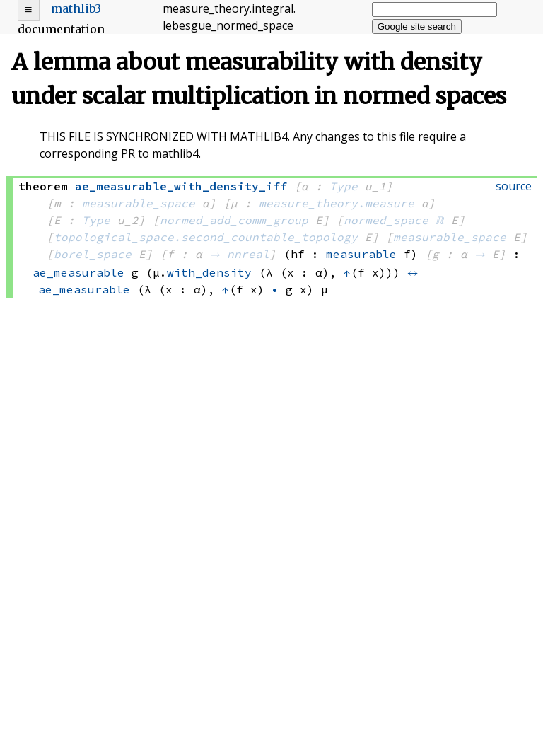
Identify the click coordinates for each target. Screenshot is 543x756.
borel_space (93, 254)
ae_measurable (78, 272)
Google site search (417, 27)
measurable (361, 254)
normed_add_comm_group (234, 220)
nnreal (248, 254)
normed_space (386, 220)
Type (344, 186)
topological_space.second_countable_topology (206, 237)
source (514, 186)
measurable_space (139, 203)
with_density (209, 272)
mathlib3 (76, 8)
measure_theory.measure (337, 203)
